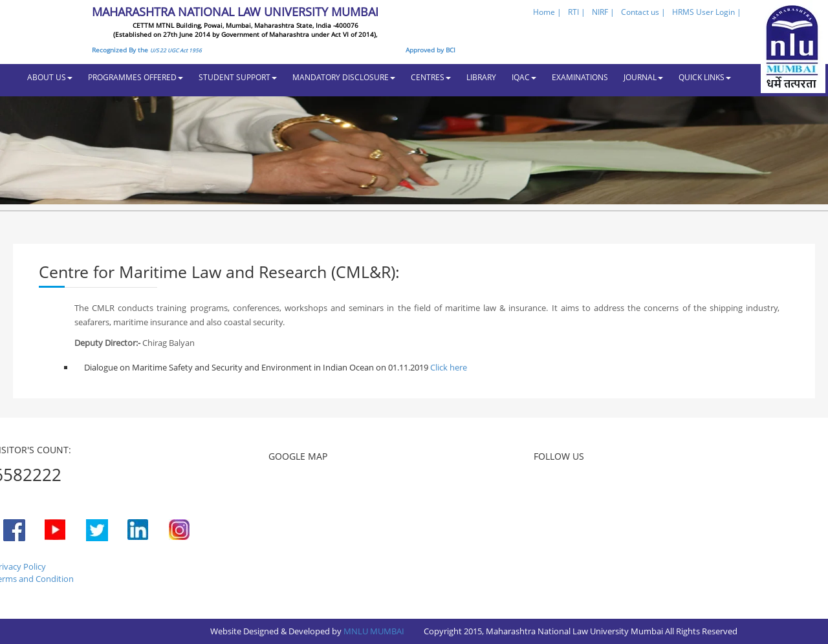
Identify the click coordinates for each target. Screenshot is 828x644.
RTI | (577, 12)
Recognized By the (147, 50)
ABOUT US (50, 77)
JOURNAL (643, 77)
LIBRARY (481, 77)
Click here (448, 367)
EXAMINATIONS (580, 77)
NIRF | (603, 12)
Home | (547, 12)
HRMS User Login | (707, 12)
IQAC (524, 77)
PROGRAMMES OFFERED (136, 77)
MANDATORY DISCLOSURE (344, 77)
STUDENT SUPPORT (238, 77)
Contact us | (643, 12)
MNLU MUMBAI (374, 631)
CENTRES (431, 77)
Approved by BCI (430, 50)
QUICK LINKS (705, 77)
